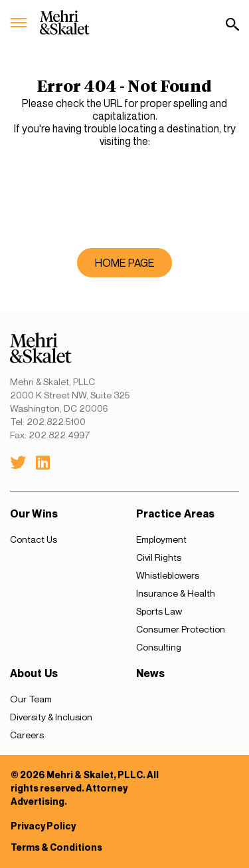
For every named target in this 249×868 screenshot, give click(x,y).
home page (124, 263)
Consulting (159, 647)
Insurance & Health (176, 593)
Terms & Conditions (56, 847)
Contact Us (34, 539)
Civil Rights (159, 557)
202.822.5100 (56, 421)
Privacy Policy (43, 826)
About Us (34, 673)
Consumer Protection (181, 629)
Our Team (31, 699)
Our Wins (34, 514)
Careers (27, 735)
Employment (161, 539)
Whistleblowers (168, 575)
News (150, 673)
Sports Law (159, 611)
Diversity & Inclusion (51, 717)
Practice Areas (175, 514)
